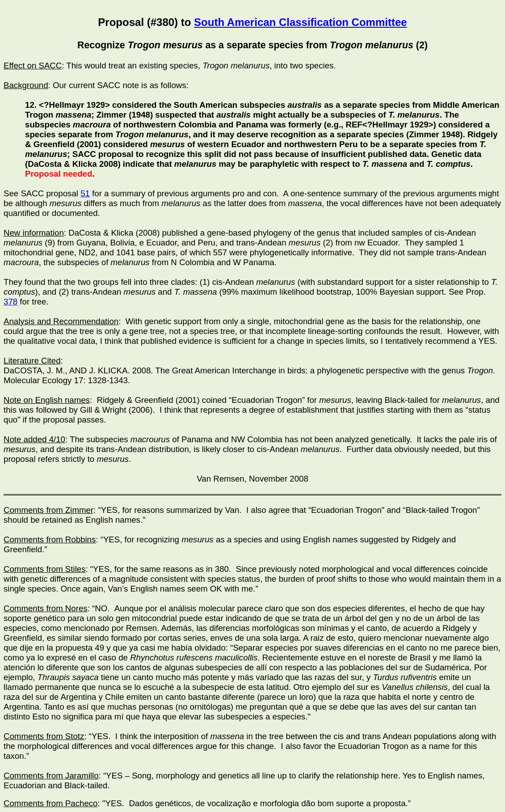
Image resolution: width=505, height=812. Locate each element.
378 (11, 302)
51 (85, 193)
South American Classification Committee (301, 22)
